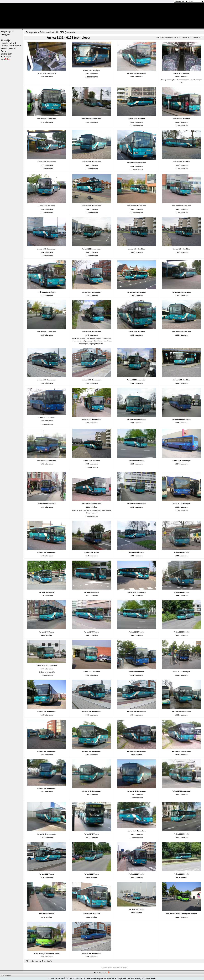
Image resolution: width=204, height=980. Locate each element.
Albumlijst (6, 40)
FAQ (60, 978)
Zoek (3, 51)
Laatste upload (8, 43)
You (5, 59)
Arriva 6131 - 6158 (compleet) (61, 32)
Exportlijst (6, 57)
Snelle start (7, 54)
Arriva (42, 32)
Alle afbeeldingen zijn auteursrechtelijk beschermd (110, 978)
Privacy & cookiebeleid (145, 978)
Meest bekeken (9, 48)
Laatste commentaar (11, 46)
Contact (52, 978)
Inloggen (5, 34)
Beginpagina (7, 31)
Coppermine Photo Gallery (118, 967)
